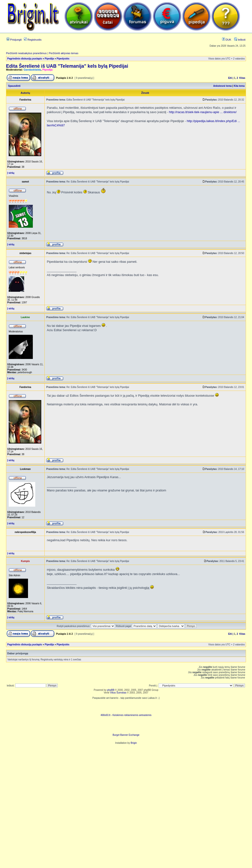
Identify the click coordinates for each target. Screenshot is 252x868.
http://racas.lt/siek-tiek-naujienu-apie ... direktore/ (203, 112)
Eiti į (231, 78)
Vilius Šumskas (118, 693)
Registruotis (33, 40)
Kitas (242, 78)
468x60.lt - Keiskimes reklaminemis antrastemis (126, 715)
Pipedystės (63, 59)
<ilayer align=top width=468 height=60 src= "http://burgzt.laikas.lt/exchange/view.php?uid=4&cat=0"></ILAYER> (126, 726)
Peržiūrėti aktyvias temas (63, 53)
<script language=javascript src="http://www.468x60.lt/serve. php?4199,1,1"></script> (126, 707)
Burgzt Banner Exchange (126, 735)
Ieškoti (240, 40)
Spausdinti (14, 86)
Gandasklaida (32, 70)
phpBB (111, 690)
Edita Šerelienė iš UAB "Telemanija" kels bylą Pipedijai (67, 66)
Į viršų (11, 173)
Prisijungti (14, 40)
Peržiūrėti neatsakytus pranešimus (26, 53)
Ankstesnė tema (222, 86)
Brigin (134, 743)
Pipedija (49, 59)
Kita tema (239, 86)
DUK (227, 40)
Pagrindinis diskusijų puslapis (25, 59)
